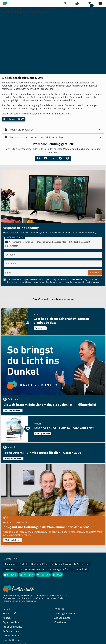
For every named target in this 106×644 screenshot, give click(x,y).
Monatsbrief (10, 564)
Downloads (82, 569)
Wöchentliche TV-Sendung (21, 242)
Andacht (24, 564)
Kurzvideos (60, 622)
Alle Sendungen (62, 618)
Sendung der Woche (65, 613)
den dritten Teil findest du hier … (55, 114)
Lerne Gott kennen (35, 569)
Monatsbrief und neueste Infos (52, 242)
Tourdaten (13, 246)
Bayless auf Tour (40, 564)
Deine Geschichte (13, 569)
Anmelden (95, 273)
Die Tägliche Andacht (80, 242)
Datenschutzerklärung (79, 280)
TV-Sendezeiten (82, 564)
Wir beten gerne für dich (60, 569)
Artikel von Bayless (61, 564)
